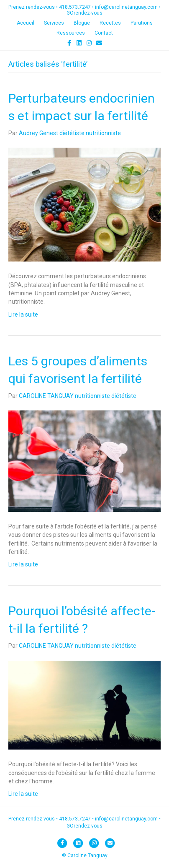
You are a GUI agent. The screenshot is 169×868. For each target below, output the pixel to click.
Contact (104, 33)
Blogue (82, 23)
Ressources (71, 33)
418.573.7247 (75, 7)
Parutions (142, 23)
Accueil (26, 23)
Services (54, 23)
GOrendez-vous (84, 13)
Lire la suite (23, 314)
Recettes (110, 23)
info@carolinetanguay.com (126, 7)
